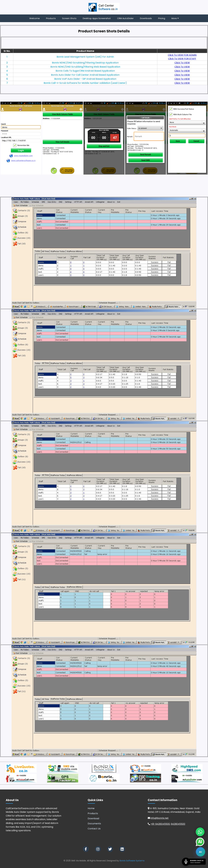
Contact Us (94, 829)
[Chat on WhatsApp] (200, 832)
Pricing (162, 18)
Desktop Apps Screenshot (97, 18)
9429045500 (178, 824)
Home (91, 808)
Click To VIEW (182, 63)
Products (51, 18)
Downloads (146, 18)
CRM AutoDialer (125, 18)
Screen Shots (69, 18)
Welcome (35, 18)
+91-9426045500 (160, 824)
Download (93, 818)
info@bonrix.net (160, 818)
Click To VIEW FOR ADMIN (182, 55)
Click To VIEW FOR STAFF (182, 59)
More (175, 18)
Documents (94, 824)
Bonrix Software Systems (132, 861)
